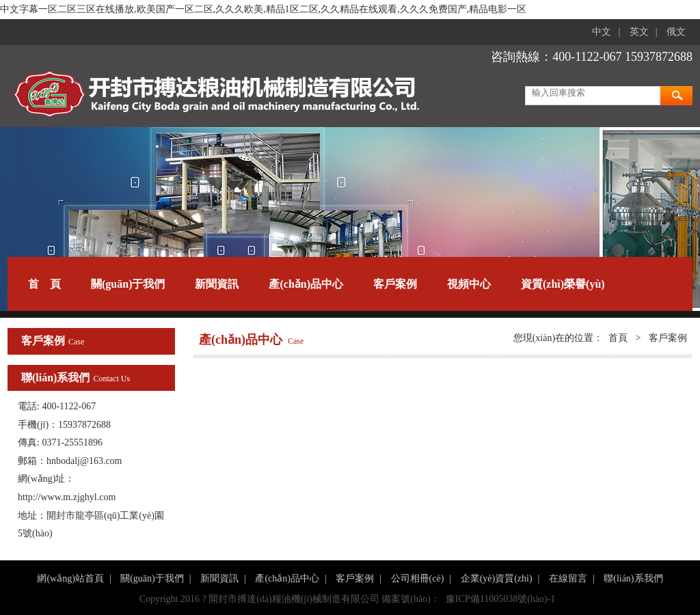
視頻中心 (469, 284)
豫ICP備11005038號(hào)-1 (500, 599)
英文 (639, 32)
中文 (602, 32)
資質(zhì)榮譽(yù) (563, 284)
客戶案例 (395, 284)
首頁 (618, 338)
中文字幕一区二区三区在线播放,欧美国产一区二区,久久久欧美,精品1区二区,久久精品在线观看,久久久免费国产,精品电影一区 (263, 9)
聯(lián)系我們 (633, 578)
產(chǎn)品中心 (306, 284)
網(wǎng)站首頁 (70, 578)
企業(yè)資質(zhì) (497, 578)
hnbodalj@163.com (84, 461)
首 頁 (44, 284)
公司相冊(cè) (418, 578)
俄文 (676, 32)
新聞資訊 (217, 284)
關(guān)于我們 (128, 284)
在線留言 (568, 578)
